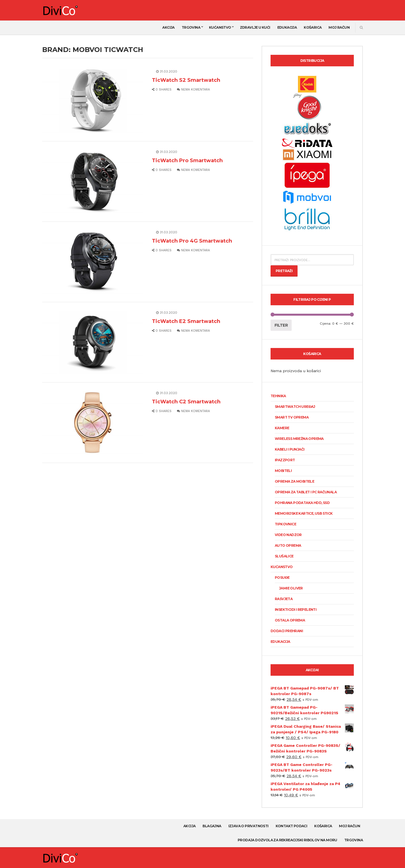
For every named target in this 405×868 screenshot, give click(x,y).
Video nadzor (288, 535)
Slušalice (284, 556)
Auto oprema (288, 545)
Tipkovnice (285, 524)
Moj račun (339, 27)
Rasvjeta (284, 599)
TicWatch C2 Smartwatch (186, 402)
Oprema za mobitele (294, 481)
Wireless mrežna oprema (299, 439)
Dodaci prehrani (287, 631)
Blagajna (212, 826)
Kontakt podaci (292, 826)
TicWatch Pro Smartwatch (187, 161)
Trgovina (191, 27)
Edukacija (287, 27)
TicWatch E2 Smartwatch (186, 321)
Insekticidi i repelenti (296, 610)
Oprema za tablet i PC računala (306, 492)
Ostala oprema (290, 620)
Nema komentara (193, 90)
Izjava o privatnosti (248, 826)
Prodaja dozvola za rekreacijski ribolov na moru (287, 840)
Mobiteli (283, 471)
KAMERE (282, 428)
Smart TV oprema (292, 417)
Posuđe (282, 577)
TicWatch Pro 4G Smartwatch (192, 241)
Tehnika (278, 396)
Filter (281, 325)
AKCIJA (168, 27)
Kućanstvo (220, 27)
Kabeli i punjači (290, 449)
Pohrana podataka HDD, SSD (302, 503)
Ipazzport (285, 460)
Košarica (313, 27)
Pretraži (284, 271)
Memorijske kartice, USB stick (304, 513)
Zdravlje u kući (255, 27)
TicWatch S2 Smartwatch (186, 80)
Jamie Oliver (291, 588)
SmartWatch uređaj (295, 407)
